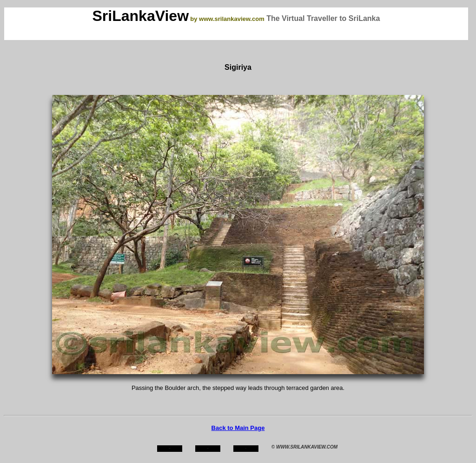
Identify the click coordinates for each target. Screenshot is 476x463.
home (169, 448)
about (208, 448)
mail (246, 448)
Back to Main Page (238, 428)
